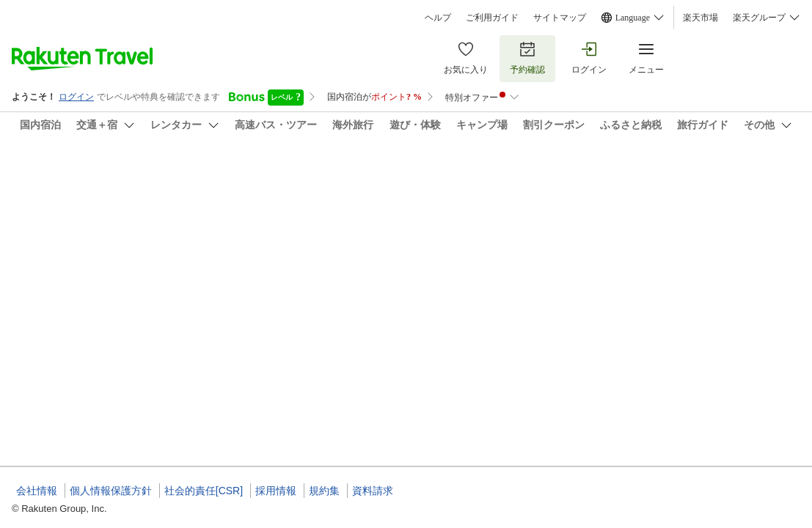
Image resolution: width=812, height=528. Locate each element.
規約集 (324, 491)
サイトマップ (560, 18)
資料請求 (373, 491)
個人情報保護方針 (111, 491)
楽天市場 (701, 18)
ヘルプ (438, 18)
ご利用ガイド (492, 18)
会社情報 (37, 491)
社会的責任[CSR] (204, 491)
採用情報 (276, 491)
